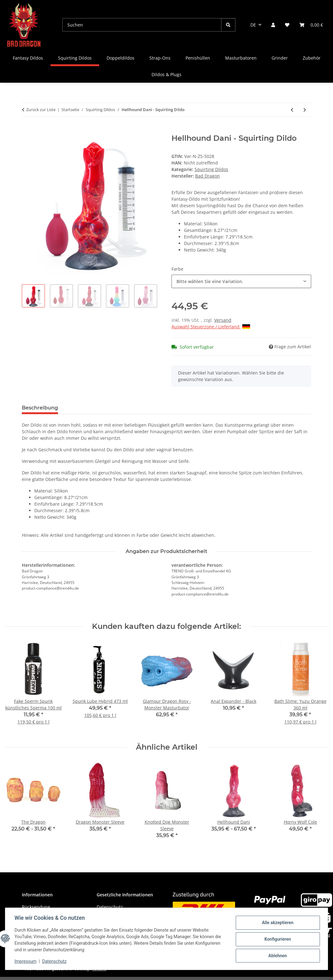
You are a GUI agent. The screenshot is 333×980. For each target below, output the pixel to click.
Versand (223, 320)
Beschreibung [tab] (40, 408)
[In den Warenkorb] (27, 130)
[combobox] (241, 281)
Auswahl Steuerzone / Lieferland (211, 327)
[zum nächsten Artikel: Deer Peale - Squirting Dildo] (305, 110)
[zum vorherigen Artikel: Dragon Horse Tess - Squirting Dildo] (292, 110)
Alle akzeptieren (277, 923)
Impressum (26, 961)
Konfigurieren (277, 939)
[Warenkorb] (311, 25)
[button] (273, 25)
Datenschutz (55, 961)
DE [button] (253, 25)
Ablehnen (277, 955)
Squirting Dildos (211, 169)
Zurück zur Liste (41, 110)
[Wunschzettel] (287, 25)
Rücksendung (36, 907)
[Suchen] (142, 25)
